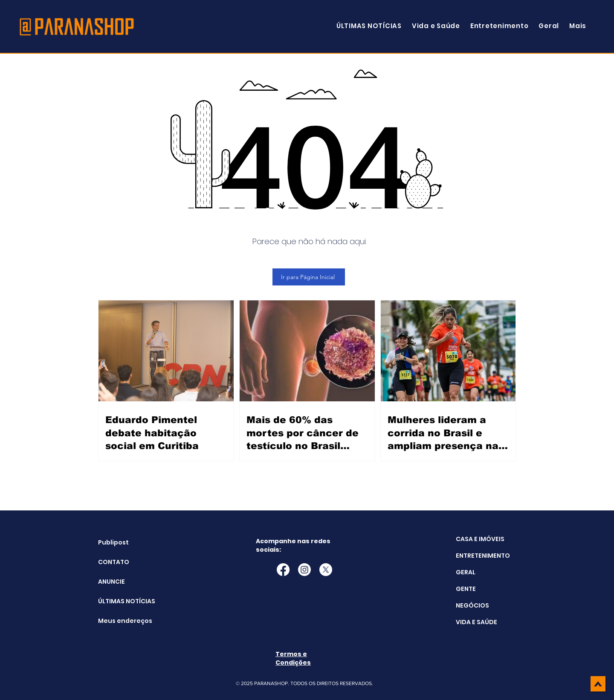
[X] (326, 570)
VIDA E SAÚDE (476, 622)
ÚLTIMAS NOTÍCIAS (120, 601)
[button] (578, 26)
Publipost (113, 542)
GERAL (466, 572)
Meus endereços (120, 621)
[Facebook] (283, 570)
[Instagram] (304, 570)
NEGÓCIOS (472, 605)
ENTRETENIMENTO (483, 556)
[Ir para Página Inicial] (309, 277)
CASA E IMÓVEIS (480, 539)
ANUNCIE (112, 582)
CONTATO (114, 562)
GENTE (466, 589)
